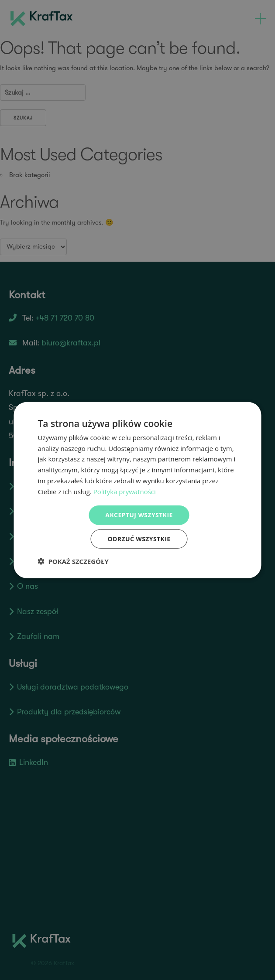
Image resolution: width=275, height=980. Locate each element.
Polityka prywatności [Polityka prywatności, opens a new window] (125, 491)
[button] (73, 561)
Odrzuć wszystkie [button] (139, 539)
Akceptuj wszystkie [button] (139, 515)
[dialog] (138, 490)
